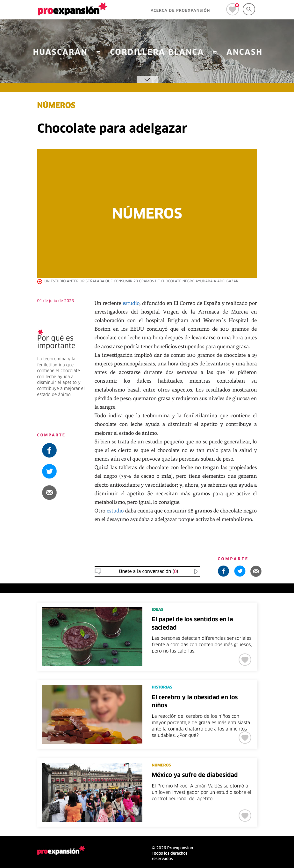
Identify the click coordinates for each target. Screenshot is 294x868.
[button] (61, 492)
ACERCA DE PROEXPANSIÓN (180, 11)
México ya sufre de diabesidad (195, 775)
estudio (131, 303)
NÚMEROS (56, 106)
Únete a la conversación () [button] (148, 572)
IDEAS (158, 610)
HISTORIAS (162, 688)
